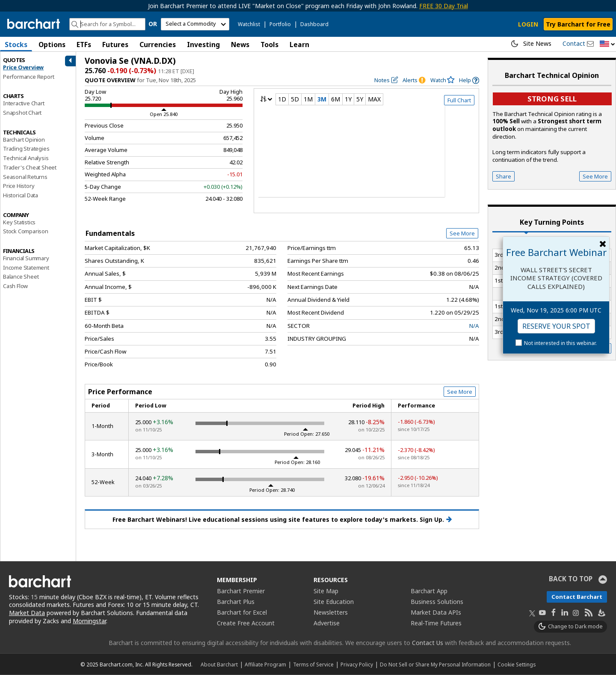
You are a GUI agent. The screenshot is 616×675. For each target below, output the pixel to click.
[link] (469, 80)
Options (52, 45)
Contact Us (428, 643)
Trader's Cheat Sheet (30, 167)
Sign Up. (436, 520)
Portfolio (280, 24)
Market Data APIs (436, 612)
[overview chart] (366, 157)
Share (503, 176)
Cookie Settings (517, 664)
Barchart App (429, 591)
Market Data (27, 613)
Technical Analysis (26, 158)
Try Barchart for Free (578, 24)
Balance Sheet (21, 277)
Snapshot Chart (22, 113)
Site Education (334, 602)
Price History (19, 186)
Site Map (326, 591)
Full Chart (459, 100)
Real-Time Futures (436, 623)
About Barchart (219, 664)
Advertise (327, 623)
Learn (299, 45)
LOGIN (528, 24)
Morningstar (89, 621)
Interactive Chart (24, 103)
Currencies (158, 45)
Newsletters (331, 612)
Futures (115, 45)
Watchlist (249, 24)
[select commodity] (195, 24)
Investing (203, 45)
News (240, 45)
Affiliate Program (265, 664)
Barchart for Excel (242, 612)
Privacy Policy (357, 664)
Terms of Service (313, 664)
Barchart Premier (241, 591)
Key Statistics (19, 222)
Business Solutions (437, 602)
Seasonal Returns (25, 177)
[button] (607, 44)
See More (462, 233)
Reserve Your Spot (556, 326)
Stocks (16, 45)
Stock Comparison (26, 231)
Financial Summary (26, 258)
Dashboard (314, 24)
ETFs (84, 45)
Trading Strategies (26, 149)
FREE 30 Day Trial (444, 6)
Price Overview (23, 67)
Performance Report (28, 77)
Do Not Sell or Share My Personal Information (435, 664)
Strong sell (552, 99)
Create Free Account (246, 623)
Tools (269, 45)
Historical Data (21, 195)
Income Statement (26, 268)
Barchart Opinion (24, 140)
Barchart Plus (236, 602)
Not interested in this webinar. (560, 343)
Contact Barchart (577, 597)
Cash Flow (15, 286)
